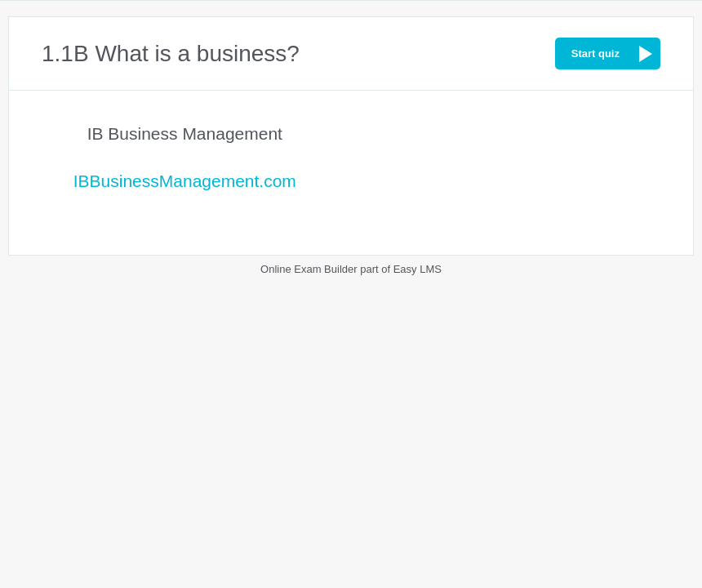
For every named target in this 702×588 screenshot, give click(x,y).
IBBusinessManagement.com (185, 181)
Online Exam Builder (309, 269)
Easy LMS (418, 269)
